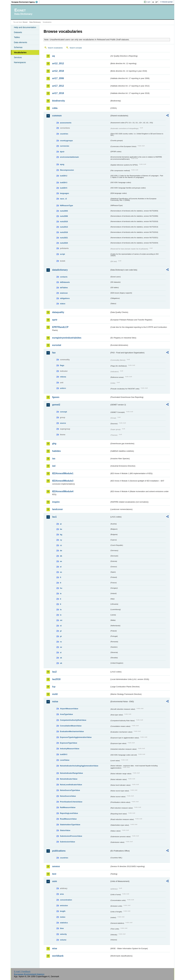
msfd (55, 694)
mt (61, 620)
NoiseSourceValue (68, 796)
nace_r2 (63, 199)
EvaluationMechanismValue (72, 731)
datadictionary (60, 270)
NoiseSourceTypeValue (70, 790)
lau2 (54, 672)
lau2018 (56, 679)
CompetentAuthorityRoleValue (73, 720)
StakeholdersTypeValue (70, 825)
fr (61, 583)
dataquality (58, 312)
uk (61, 663)
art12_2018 (58, 71)
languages (64, 193)
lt (61, 604)
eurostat (57, 345)
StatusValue (65, 830)
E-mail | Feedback (22, 971)
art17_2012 (58, 86)
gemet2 (56, 405)
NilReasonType (66, 205)
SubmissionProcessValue (71, 836)
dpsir (62, 152)
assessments (66, 123)
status (63, 304)
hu (61, 588)
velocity (63, 934)
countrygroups (66, 141)
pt (61, 636)
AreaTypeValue (66, 714)
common (57, 116)
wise (55, 948)
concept (63, 412)
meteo (63, 917)
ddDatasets (65, 282)
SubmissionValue (67, 842)
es (61, 572)
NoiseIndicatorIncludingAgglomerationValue (79, 766)
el (61, 567)
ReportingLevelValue (69, 813)
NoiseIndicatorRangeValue (71, 773)
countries (64, 134)
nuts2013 (64, 227)
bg (61, 535)
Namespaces (20, 62)
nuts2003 (64, 211)
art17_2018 (58, 93)
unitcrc (63, 388)
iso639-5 (64, 188)
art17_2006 (58, 78)
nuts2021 (64, 238)
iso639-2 (64, 176)
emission (64, 906)
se (61, 647)
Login (148, 2)
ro (61, 642)
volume (63, 940)
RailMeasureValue (68, 807)
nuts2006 (64, 216)
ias (54, 459)
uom (55, 881)
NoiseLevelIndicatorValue (71, 785)
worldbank (58, 956)
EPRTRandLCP (60, 327)
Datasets (18, 32)
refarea (63, 377)
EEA (26, 2)
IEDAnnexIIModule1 (63, 473)
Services (18, 57)
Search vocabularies (55, 48)
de (61, 551)
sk (61, 658)
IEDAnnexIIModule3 (63, 481)
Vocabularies (20, 52)
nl (61, 626)
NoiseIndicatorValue (69, 779)
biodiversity (59, 101)
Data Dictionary (35, 22)
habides (56, 451)
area (62, 894)
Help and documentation (25, 27)
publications (59, 851)
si (61, 652)
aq (53, 56)
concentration (66, 900)
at (61, 524)
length (63, 911)
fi (61, 577)
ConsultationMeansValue (71, 726)
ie (61, 593)
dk (61, 556)
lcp (54, 687)
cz (61, 545)
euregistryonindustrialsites (67, 338)
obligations (65, 298)
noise (55, 702)
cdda (55, 108)
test (54, 874)
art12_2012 (58, 63)
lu (61, 610)
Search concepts (76, 48)
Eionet (25, 22)
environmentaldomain (69, 157)
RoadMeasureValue (68, 819)
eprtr (55, 320)
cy (61, 540)
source (63, 423)
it (61, 599)
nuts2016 (64, 232)
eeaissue (64, 293)
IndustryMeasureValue (70, 749)
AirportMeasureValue (69, 709)
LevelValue (65, 760)
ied (54, 466)
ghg (54, 444)
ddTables (64, 288)
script (62, 254)
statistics (64, 923)
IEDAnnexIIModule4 (63, 491)
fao (54, 353)
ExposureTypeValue (69, 743)
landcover (58, 509)
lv (61, 615)
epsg (62, 164)
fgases (56, 397)
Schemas (18, 47)
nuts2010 (64, 222)
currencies (65, 146)
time (62, 928)
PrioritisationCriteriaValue (71, 802)
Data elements (21, 42)
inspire (56, 502)
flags (62, 365)
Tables (17, 37)
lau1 (54, 517)
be (61, 529)
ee (61, 561)
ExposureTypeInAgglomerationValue (76, 737)
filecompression (67, 170)
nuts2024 (64, 243)
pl (61, 631)
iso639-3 (64, 183)
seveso (56, 866)
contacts (64, 277)
